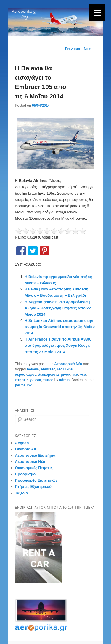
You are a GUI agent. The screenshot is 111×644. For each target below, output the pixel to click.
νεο (83, 375)
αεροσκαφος (26, 375)
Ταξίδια (22, 493)
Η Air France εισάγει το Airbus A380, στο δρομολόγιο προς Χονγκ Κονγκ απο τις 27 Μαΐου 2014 (58, 345)
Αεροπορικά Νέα (68, 364)
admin (64, 380)
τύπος (48, 380)
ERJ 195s (65, 369)
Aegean (22, 443)
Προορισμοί (26, 474)
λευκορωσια (48, 375)
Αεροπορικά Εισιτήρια (35, 455)
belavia (33, 369)
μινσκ (65, 375)
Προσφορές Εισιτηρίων (36, 480)
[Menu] (97, 13)
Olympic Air (26, 449)
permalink (24, 385)
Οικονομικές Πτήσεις (34, 468)
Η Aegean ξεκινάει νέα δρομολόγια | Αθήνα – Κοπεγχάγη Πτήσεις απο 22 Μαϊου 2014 (58, 308)
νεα (75, 375)
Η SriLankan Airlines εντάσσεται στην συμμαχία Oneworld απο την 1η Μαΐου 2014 (60, 327)
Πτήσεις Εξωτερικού (33, 486)
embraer (48, 369)
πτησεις (22, 380)
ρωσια (36, 380)
